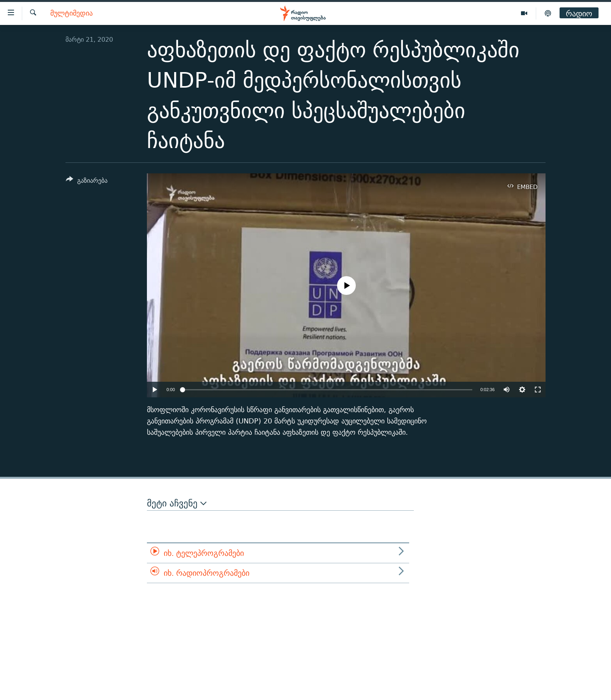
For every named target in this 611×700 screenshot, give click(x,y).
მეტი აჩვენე (177, 503)
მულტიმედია (72, 13)
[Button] (87, 182)
